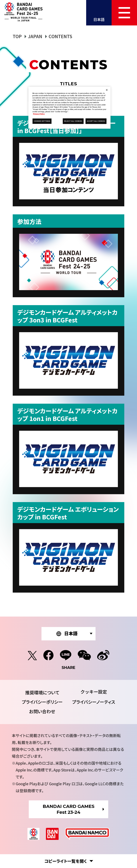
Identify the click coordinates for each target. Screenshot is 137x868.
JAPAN (35, 36)
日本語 (99, 19)
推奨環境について (42, 693)
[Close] (107, 90)
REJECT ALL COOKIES (73, 121)
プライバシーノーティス (94, 702)
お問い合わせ (42, 711)
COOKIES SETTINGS (94, 692)
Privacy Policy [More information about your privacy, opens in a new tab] (39, 114)
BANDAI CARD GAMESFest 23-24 (69, 809)
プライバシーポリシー (42, 702)
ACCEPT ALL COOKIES (96, 121)
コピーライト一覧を (66, 861)
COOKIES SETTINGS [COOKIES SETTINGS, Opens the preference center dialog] (42, 121)
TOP (17, 36)
